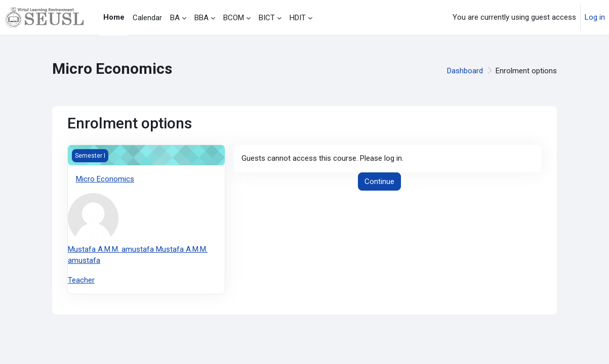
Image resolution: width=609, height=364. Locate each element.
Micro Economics (105, 179)
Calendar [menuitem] (147, 18)
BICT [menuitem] (267, 18)
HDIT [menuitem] (298, 18)
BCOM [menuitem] (234, 18)
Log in (595, 17)
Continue (379, 181)
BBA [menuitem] (201, 18)
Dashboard (465, 71)
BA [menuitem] (175, 18)
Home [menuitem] (114, 17)
